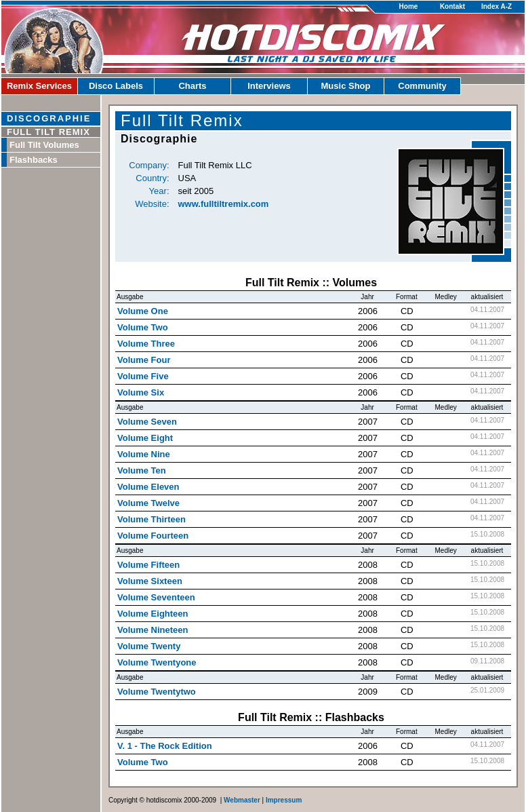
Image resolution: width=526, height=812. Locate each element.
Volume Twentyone (157, 662)
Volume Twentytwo (157, 692)
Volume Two (143, 327)
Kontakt (452, 6)
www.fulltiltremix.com (224, 204)
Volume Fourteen (153, 536)
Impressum (284, 800)
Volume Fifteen (148, 565)
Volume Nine (144, 454)
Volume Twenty (149, 646)
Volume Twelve (148, 503)
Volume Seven (147, 422)
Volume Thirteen (151, 519)
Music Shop (346, 86)
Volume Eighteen (153, 614)
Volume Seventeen (156, 597)
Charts (192, 86)
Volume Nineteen (153, 630)
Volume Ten (142, 470)
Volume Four (144, 360)
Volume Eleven (148, 487)
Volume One (143, 311)
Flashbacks (34, 160)
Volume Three (146, 344)
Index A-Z (497, 6)
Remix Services (39, 86)
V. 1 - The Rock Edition (165, 746)
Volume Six (141, 392)
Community (422, 86)
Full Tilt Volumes (44, 145)
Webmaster (242, 800)
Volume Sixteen (150, 581)
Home (409, 6)
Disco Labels (116, 86)
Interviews (269, 86)
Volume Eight (145, 438)
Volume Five (143, 376)
